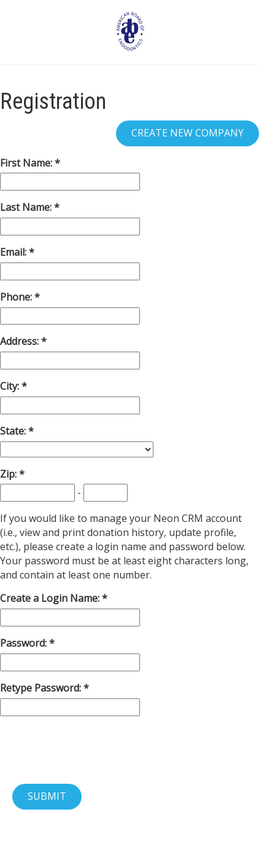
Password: (25, 643)
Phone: (17, 297)
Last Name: (27, 207)
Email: (14, 252)
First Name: (27, 163)
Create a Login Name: (51, 598)
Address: (21, 341)
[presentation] (93, 750)
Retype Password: (42, 688)
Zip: (10, 474)
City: (11, 386)
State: (14, 431)
